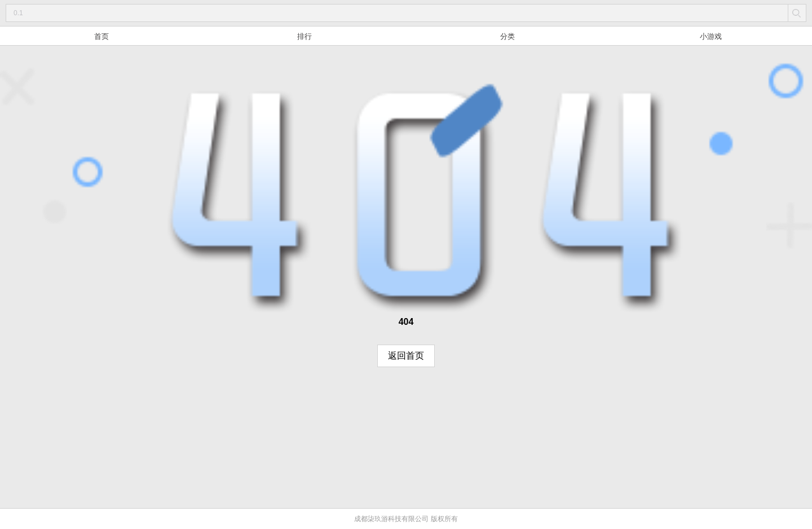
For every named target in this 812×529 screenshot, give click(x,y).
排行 (304, 36)
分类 (507, 36)
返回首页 (406, 356)
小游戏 (711, 36)
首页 (101, 36)
